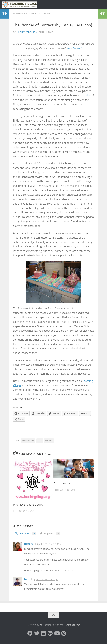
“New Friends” (74, 48)
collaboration (28, 441)
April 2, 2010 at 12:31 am (50, 544)
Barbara (29, 544)
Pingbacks (50, 534)
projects (49, 441)
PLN (40, 441)
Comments (26, 534)
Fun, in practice (62, 483)
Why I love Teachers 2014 (28, 505)
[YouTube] (57, 633)
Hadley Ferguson (27, 32)
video (88, 96)
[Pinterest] (64, 633)
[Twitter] (37, 633)
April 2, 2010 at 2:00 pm (46, 579)
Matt (27, 579)
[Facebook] (30, 633)
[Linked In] (43, 633)
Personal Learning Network (32, 14)
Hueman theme (72, 625)
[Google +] (50, 633)
